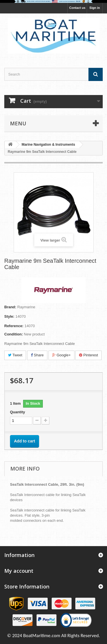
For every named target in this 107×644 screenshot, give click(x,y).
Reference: (14, 326)
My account (19, 571)
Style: (9, 316)
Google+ (61, 355)
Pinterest (88, 355)
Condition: (14, 334)
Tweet (15, 355)
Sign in (95, 8)
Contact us (77, 8)
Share (37, 355)
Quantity (18, 412)
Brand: (10, 307)
